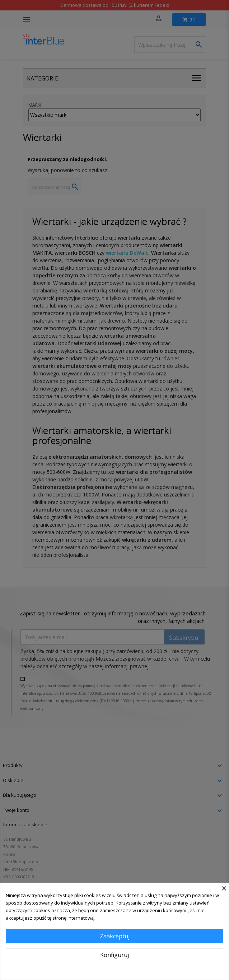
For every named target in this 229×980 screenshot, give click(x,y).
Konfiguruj (114, 955)
